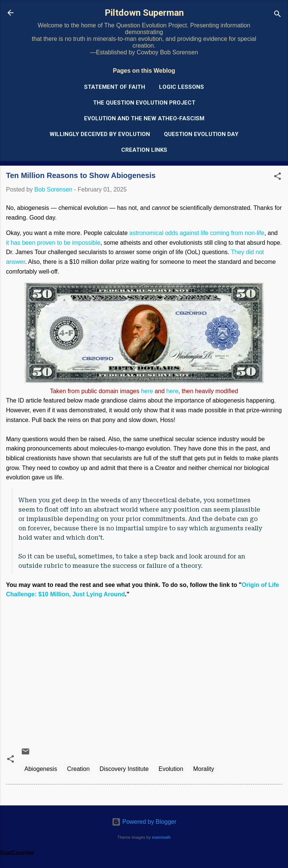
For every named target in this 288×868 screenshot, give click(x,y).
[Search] (277, 15)
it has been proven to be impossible (53, 243)
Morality (204, 769)
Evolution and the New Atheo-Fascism (144, 118)
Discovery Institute (124, 769)
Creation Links (144, 150)
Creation (78, 769)
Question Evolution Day (201, 134)
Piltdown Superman (144, 13)
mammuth (161, 837)
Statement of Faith (115, 87)
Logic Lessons (181, 87)
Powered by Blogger (144, 822)
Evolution (171, 769)
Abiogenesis (41, 769)
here (147, 391)
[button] (277, 177)
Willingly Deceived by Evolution (100, 134)
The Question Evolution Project (144, 103)
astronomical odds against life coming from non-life (197, 233)
